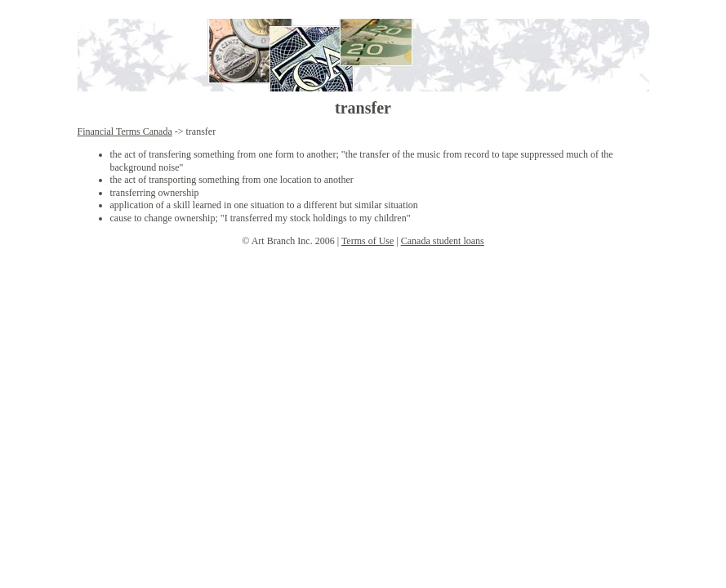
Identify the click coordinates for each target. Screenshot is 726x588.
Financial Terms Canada (125, 131)
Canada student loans (443, 241)
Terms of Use (367, 241)
